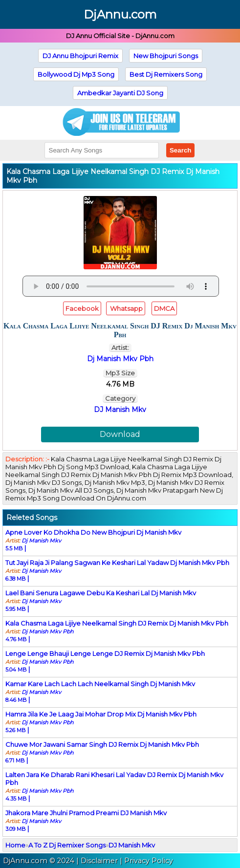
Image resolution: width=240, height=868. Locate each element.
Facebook (82, 308)
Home (15, 845)
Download (120, 434)
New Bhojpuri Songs (166, 56)
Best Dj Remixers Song (166, 74)
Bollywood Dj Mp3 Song (76, 74)
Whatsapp (126, 308)
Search (180, 150)
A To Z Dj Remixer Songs (67, 845)
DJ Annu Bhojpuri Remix (80, 56)
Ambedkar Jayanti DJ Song (120, 93)
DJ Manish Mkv (120, 410)
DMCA (164, 308)
